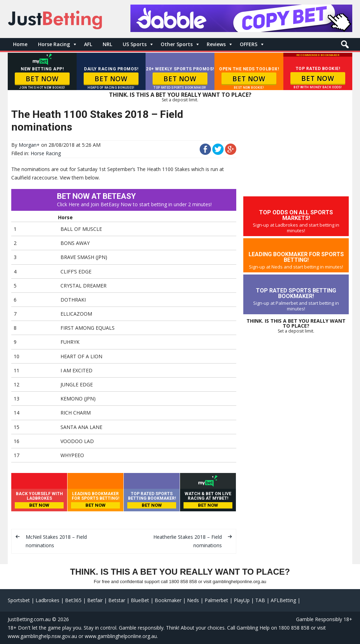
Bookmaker (168, 600)
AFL (88, 44)
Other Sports (177, 44)
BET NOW (42, 79)
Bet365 (73, 600)
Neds (193, 600)
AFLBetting (283, 600)
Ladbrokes (47, 600)
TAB (260, 600)
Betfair (95, 600)
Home (20, 44)
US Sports (135, 44)
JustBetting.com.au (29, 619)
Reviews (216, 44)
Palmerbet (216, 600)
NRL (107, 44)
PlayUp (242, 600)
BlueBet (140, 600)
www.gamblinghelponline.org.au (121, 636)
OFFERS (249, 44)
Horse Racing (54, 44)
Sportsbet (19, 600)
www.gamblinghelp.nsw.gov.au (42, 636)
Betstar (117, 600)
